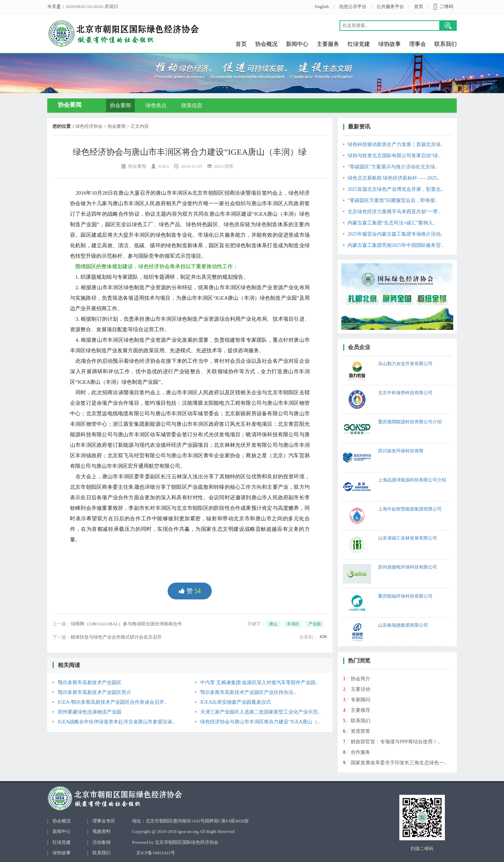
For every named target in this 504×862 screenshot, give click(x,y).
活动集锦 (101, 842)
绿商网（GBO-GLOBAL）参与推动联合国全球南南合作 (127, 624)
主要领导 (360, 710)
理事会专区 (104, 821)
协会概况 (266, 44)
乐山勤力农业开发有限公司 (405, 364)
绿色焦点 (156, 105)
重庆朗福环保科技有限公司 (405, 596)
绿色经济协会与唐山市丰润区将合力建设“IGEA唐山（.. (260, 722)
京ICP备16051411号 (156, 853)
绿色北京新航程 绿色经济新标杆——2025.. (394, 178)
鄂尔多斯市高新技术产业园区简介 (94, 692)
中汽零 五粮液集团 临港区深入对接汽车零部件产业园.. (259, 683)
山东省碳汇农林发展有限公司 (408, 538)
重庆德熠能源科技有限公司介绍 (410, 422)
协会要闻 (120, 105)
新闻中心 (297, 44)
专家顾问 (360, 700)
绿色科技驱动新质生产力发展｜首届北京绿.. (395, 144)
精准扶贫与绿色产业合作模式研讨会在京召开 (116, 637)
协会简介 (360, 679)
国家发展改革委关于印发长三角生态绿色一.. (398, 763)
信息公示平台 (353, 6)
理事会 (418, 44)
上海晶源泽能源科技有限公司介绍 (412, 480)
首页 (419, 6)
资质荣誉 (360, 731)
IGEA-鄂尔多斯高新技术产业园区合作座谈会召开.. (112, 702)
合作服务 (360, 752)
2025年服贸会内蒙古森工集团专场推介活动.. (395, 234)
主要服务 (328, 44)
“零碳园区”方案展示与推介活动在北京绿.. (393, 167)
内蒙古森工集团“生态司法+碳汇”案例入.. (391, 223)
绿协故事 (390, 44)
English (322, 6)
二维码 (446, 6)
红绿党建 (359, 44)
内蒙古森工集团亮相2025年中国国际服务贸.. (395, 245)
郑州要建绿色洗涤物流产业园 (90, 712)
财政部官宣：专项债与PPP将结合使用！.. (395, 742)
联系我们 (446, 44)
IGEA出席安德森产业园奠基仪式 (235, 702)
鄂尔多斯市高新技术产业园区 (90, 683)
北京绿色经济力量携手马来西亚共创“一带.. (394, 212)
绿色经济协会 (89, 126)
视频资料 (101, 831)
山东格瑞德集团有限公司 (403, 625)
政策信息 (192, 105)
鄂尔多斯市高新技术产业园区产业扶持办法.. (248, 692)
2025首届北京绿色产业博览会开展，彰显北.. (395, 189)
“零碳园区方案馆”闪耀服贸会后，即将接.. (393, 200)
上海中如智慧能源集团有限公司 (410, 509)
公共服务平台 (390, 6)
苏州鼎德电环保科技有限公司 (408, 567)
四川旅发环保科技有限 (401, 451)
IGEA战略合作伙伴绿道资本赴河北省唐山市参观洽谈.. (116, 722)
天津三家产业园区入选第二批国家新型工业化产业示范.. (260, 712)
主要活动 (360, 689)
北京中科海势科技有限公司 (405, 393)
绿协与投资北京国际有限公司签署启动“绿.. (394, 156)
